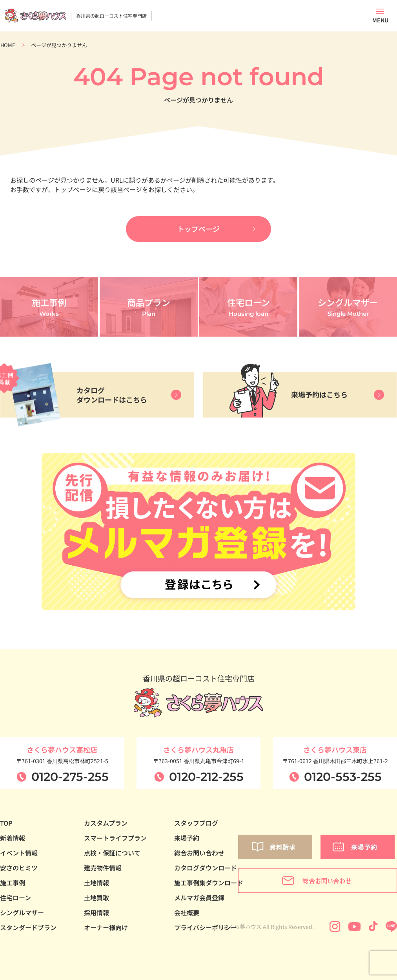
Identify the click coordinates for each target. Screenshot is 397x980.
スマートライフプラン (115, 840)
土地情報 (97, 885)
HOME (8, 45)
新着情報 (13, 840)
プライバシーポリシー (206, 929)
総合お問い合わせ (199, 855)
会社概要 (187, 914)
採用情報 (97, 914)
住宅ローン (15, 899)
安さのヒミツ (19, 870)
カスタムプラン (106, 825)
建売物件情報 (103, 870)
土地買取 (97, 899)
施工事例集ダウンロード (209, 885)
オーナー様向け (106, 929)
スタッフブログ (196, 825)
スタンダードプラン (28, 929)
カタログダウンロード (206, 870)
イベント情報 (19, 855)
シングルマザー (22, 914)
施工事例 (13, 885)
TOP (6, 825)
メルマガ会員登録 (199, 899)
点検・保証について (112, 855)
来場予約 (187, 840)
